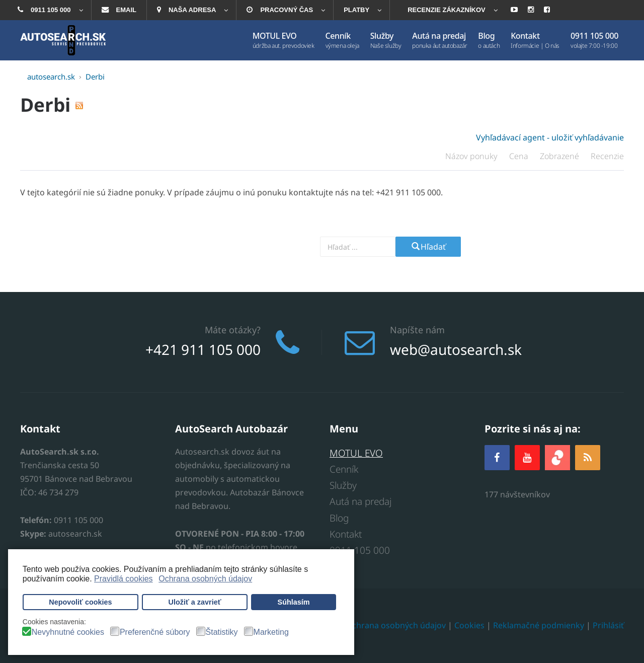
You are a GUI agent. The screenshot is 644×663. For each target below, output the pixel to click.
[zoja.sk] (557, 456)
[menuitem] (49, 10)
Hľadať (428, 247)
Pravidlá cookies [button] (124, 579)
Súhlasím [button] (294, 602)
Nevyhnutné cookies (68, 632)
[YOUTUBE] (527, 457)
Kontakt (346, 534)
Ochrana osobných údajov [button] (205, 579)
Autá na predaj (360, 502)
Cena (520, 156)
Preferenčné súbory (155, 632)
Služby (343, 485)
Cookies (469, 626)
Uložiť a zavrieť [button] (195, 602)
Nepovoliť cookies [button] (80, 602)
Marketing (271, 632)
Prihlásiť (608, 626)
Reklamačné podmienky (539, 626)
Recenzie (607, 156)
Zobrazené (560, 156)
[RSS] (588, 457)
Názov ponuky (472, 156)
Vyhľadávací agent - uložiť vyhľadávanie (550, 137)
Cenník (344, 469)
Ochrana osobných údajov (396, 626)
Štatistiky (222, 632)
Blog (339, 518)
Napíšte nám (417, 330)
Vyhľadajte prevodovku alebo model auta (249, 246)
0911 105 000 (360, 550)
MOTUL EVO (356, 453)
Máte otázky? (233, 330)
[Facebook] (497, 457)
